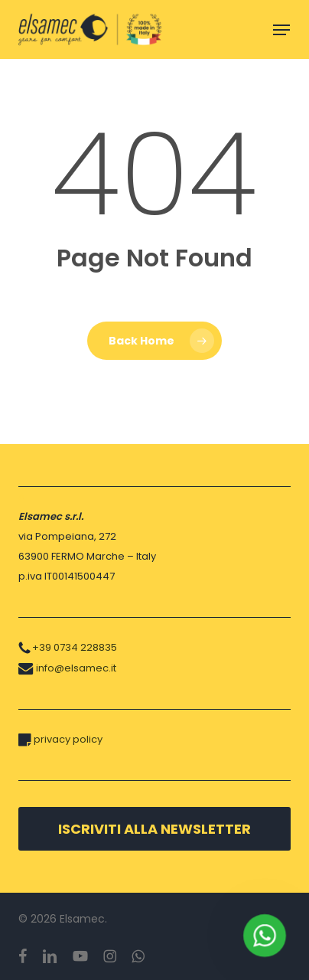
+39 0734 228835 (75, 647)
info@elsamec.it (76, 668)
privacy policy (68, 739)
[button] (281, 30)
